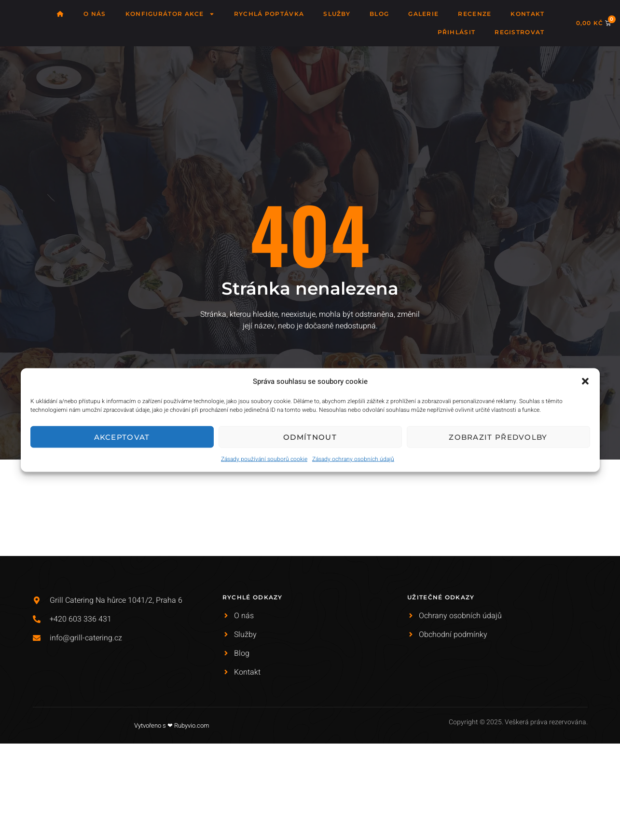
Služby (337, 14)
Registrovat (519, 32)
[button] (585, 381)
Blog (379, 14)
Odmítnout (310, 437)
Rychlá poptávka (269, 14)
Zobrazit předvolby (498, 437)
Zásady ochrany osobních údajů (353, 459)
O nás (95, 14)
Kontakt (527, 14)
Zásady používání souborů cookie (264, 459)
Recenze (475, 14)
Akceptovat (122, 437)
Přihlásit (457, 32)
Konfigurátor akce (170, 14)
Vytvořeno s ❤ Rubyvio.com (172, 725)
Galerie (423, 14)
